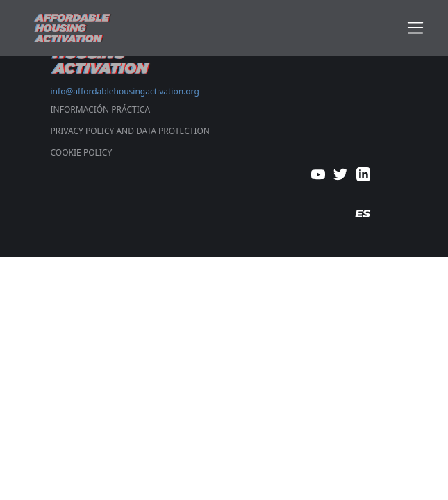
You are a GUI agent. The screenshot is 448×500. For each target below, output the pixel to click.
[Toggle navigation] (416, 28)
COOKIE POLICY (82, 152)
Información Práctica (101, 109)
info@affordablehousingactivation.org (125, 91)
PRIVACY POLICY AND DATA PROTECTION (130, 131)
